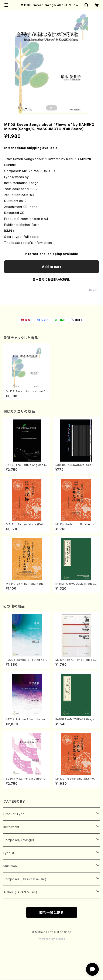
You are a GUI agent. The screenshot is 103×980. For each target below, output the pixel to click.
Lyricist (9, 853)
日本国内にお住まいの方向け (52, 279)
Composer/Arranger (19, 840)
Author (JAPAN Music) (20, 892)
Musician (10, 866)
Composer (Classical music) (25, 879)
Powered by (52, 939)
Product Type (14, 814)
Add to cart (51, 267)
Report (94, 290)
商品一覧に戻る (52, 913)
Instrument (11, 827)
